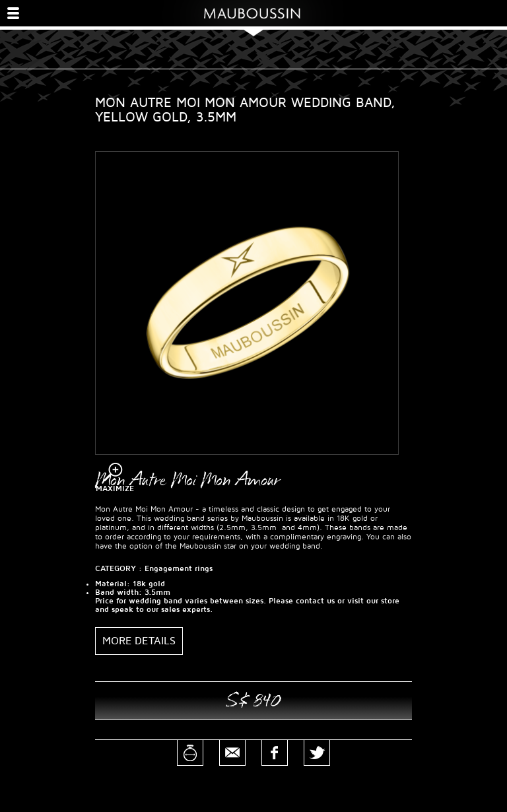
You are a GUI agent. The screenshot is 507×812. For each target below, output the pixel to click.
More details (139, 641)
